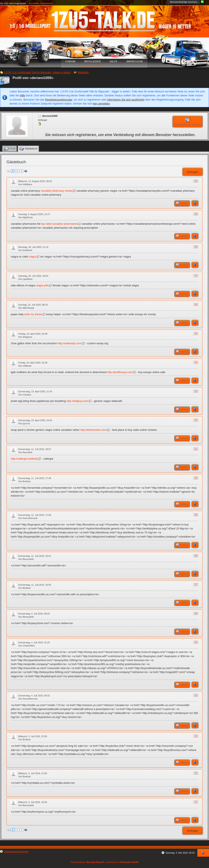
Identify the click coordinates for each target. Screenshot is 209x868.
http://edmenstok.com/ (93, 430)
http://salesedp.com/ (70, 343)
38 (196, 556)
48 (196, 247)
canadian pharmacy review (57, 191)
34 (196, 695)
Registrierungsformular (59, 100)
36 (196, 613)
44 (196, 362)
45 (196, 334)
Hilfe (22, 95)
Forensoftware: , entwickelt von (104, 862)
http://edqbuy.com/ (78, 401)
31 (196, 802)
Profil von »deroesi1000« (33, 78)
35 (196, 642)
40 (196, 478)
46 (196, 305)
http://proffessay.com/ (120, 372)
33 (196, 736)
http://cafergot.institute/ (24, 459)
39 (196, 515)
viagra (33, 257)
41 (196, 449)
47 (196, 276)
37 (196, 585)
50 (196, 181)
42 (196, 420)
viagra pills (42, 285)
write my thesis (33, 314)
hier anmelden (101, 104)
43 (196, 391)
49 (196, 214)
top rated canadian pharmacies (59, 224)
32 (196, 773)
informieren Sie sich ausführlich (126, 100)
